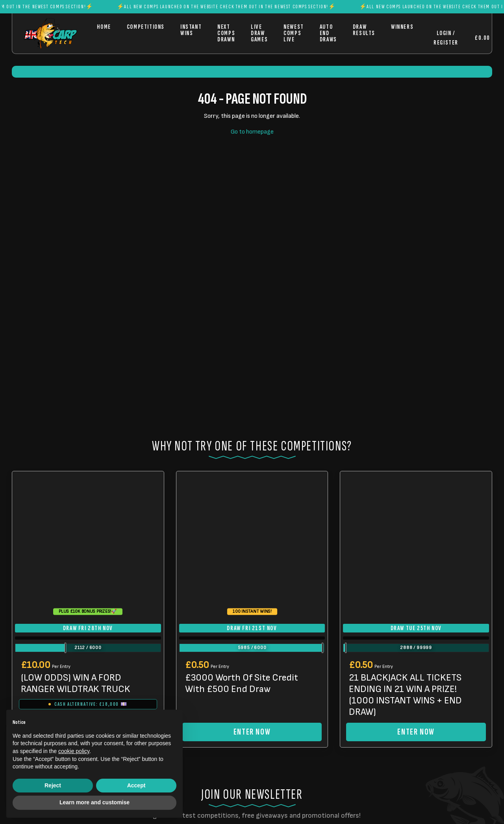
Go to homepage (252, 132)
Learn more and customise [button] (94, 802)
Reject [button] (53, 785)
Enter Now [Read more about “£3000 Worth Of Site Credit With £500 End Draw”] (252, 732)
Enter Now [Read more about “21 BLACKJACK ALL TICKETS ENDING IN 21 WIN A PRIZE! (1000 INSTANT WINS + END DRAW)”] (416, 732)
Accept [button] (136, 785)
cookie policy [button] (74, 751)
